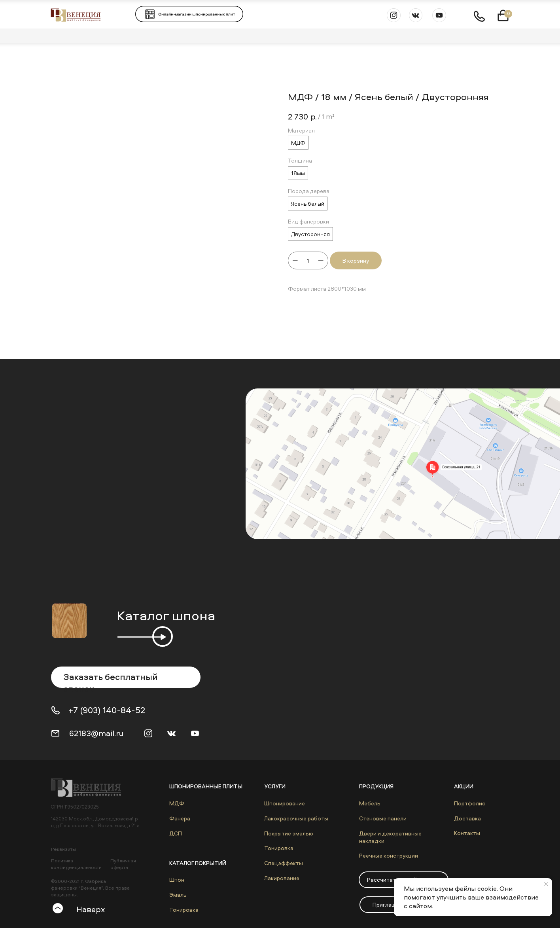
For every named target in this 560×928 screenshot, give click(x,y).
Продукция (376, 786)
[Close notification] (546, 884)
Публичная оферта (123, 864)
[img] (90, 788)
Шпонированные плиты (206, 786)
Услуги (275, 786)
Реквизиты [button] (63, 849)
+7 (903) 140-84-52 (107, 710)
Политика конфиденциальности (76, 864)
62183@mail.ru (96, 733)
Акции (464, 786)
